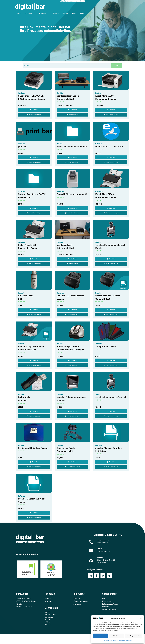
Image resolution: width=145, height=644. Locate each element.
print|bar (22, 147)
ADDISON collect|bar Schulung (27, 601)
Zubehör (60, 93)
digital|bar (44, 13)
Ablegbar (19, 604)
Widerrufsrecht (107, 601)
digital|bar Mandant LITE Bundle (72, 147)
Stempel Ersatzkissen (106, 347)
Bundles (60, 144)
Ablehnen (116, 636)
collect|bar (48, 601)
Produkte (30, 13)
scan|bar (48, 598)
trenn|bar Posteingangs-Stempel (111, 397)
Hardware (22, 93)
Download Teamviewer (24, 607)
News (74, 13)
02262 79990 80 (102, 543)
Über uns (77, 598)
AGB (104, 598)
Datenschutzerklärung (119, 640)
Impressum (129, 640)
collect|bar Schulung (23, 598)
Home (19, 13)
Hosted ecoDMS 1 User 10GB (109, 147)
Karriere (56, 13)
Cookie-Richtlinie (108, 640)
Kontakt (65, 13)
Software (21, 144)
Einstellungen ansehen (133, 636)
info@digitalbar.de (103, 551)
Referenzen (77, 604)
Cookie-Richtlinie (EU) (110, 610)
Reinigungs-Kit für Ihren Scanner (33, 448)
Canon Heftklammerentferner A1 (72, 194)
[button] (141, 618)
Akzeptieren (100, 636)
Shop (82, 13)
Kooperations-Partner (81, 601)
